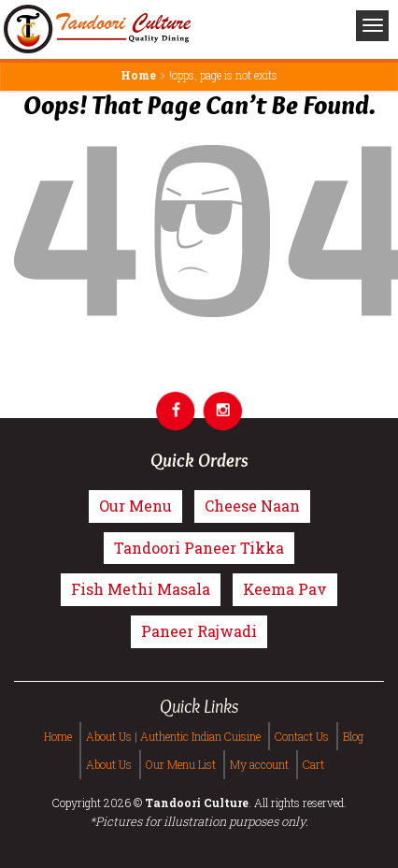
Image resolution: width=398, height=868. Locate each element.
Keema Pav (285, 589)
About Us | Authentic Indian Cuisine (173, 736)
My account (259, 764)
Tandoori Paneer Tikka (199, 548)
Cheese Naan (252, 506)
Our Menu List (181, 764)
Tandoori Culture (197, 803)
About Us (109, 764)
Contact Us (302, 736)
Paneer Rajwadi (199, 631)
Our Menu (135, 506)
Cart (313, 764)
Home (138, 75)
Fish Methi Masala (141, 589)
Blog (353, 736)
